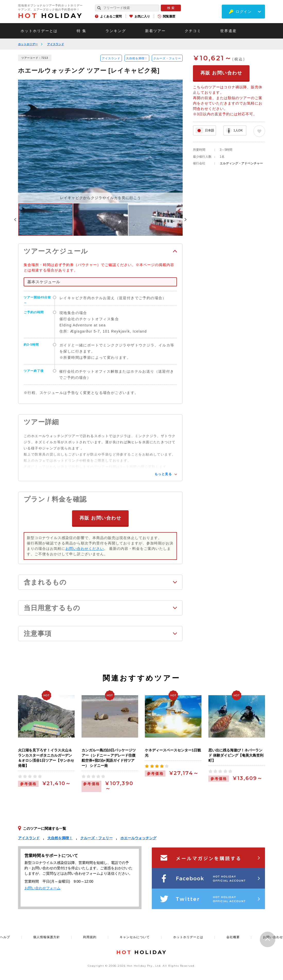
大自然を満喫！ (137, 58)
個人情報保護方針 (47, 937)
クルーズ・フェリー (167, 58)
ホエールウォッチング (138, 837)
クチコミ (193, 31)
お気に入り (142, 16)
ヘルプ (5, 937)
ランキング (116, 31)
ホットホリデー (28, 44)
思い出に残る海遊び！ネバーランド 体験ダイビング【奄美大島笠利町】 (236, 755)
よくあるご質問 (111, 16)
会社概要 (233, 937)
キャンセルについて (135, 937)
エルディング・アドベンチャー (241, 163)
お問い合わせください (85, 548)
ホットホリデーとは (39, 31)
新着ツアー (155, 31)
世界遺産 (228, 31)
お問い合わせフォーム (42, 888)
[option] (100, 141)
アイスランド (56, 44)
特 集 (82, 31)
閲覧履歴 (169, 16)
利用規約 (90, 937)
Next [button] (185, 220)
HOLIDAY (50, 16)
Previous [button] (15, 220)
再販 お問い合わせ (100, 517)
